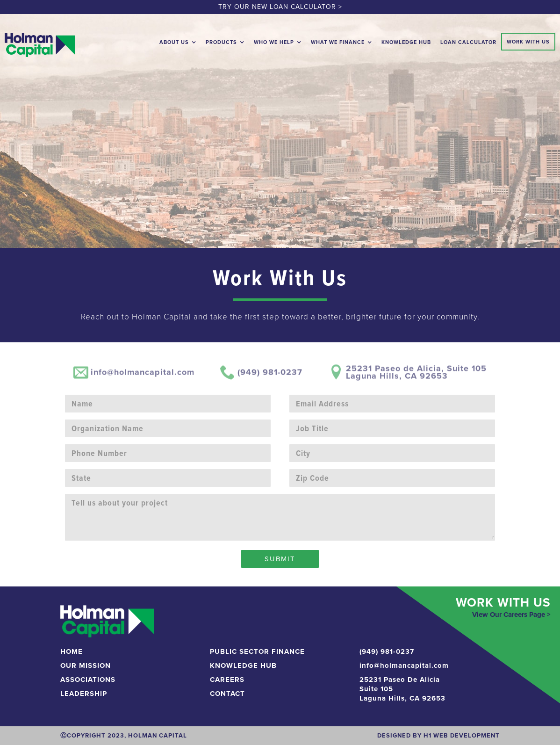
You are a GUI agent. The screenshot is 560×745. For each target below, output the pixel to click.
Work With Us (528, 42)
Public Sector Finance (257, 651)
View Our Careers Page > (511, 615)
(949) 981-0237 (387, 651)
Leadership (84, 694)
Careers (227, 680)
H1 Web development (462, 735)
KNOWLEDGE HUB (243, 665)
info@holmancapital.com (404, 665)
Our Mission (86, 665)
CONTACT (227, 694)
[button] (178, 40)
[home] (40, 43)
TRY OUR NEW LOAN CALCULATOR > (280, 7)
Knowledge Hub (406, 42)
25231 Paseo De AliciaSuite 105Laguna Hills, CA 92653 (402, 689)
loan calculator (468, 42)
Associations (88, 680)
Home (72, 651)
